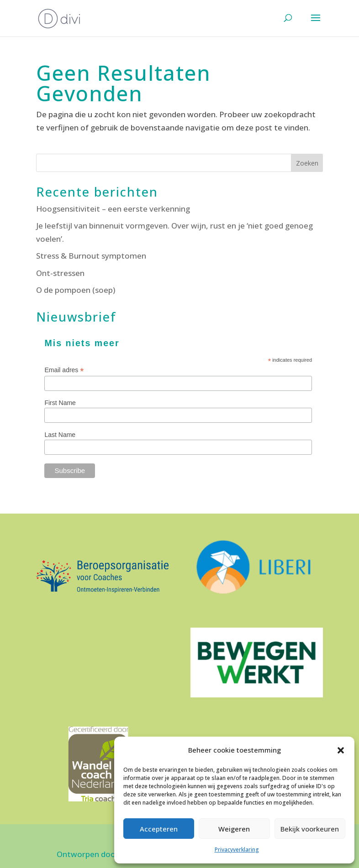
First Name (60, 403)
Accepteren (159, 829)
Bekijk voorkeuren (310, 829)
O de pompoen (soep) (76, 290)
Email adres (64, 370)
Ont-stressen (60, 273)
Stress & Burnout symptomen (91, 256)
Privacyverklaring (237, 850)
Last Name (60, 435)
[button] (341, 750)
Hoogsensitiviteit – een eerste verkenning (113, 209)
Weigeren (234, 829)
